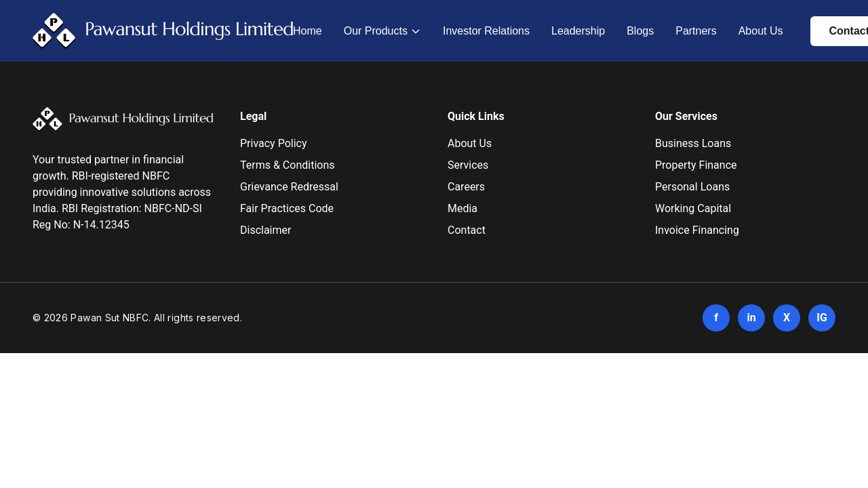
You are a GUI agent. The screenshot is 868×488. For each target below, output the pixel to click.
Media (462, 208)
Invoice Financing (697, 230)
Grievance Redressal (289, 187)
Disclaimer (265, 230)
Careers (466, 187)
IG (822, 318)
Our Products (376, 31)
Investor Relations (486, 31)
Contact (467, 230)
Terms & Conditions (288, 165)
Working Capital (693, 208)
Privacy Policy (274, 143)
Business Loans (693, 143)
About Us (761, 31)
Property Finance (696, 165)
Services (468, 165)
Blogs (640, 31)
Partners (696, 31)
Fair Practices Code (287, 208)
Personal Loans (692, 187)
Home (308, 31)
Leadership (578, 31)
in (751, 318)
